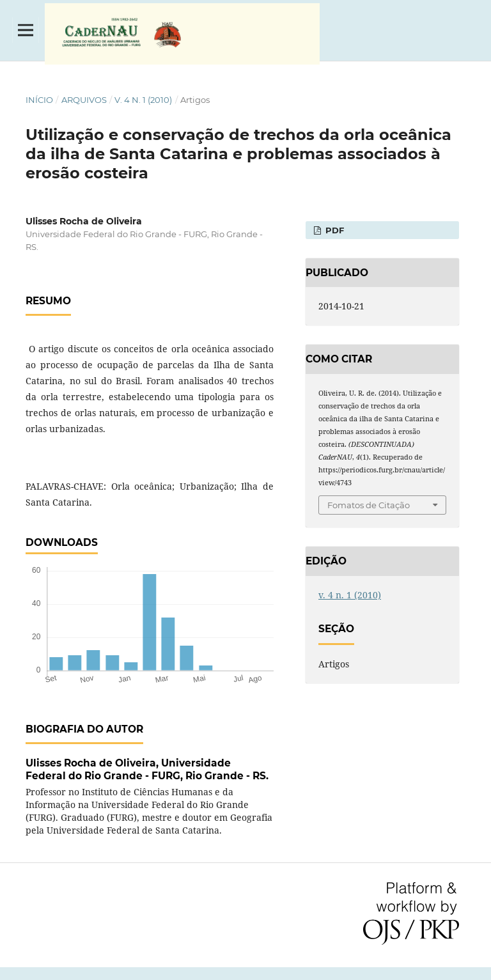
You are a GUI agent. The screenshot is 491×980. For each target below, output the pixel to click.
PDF (333, 230)
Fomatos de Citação (369, 505)
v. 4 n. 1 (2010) (143, 100)
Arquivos (84, 100)
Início (39, 100)
